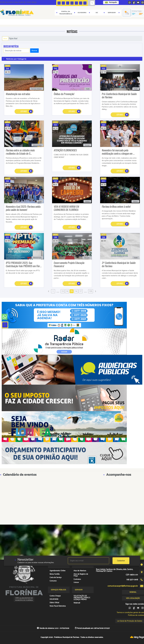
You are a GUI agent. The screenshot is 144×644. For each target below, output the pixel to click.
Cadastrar (121, 561)
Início (5, 38)
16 (76, 291)
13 (63, 291)
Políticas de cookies (136, 615)
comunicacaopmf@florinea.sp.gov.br (123, 586)
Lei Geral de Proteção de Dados (130, 621)
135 (91, 291)
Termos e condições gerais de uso (130, 612)
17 (81, 291)
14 (67, 291)
